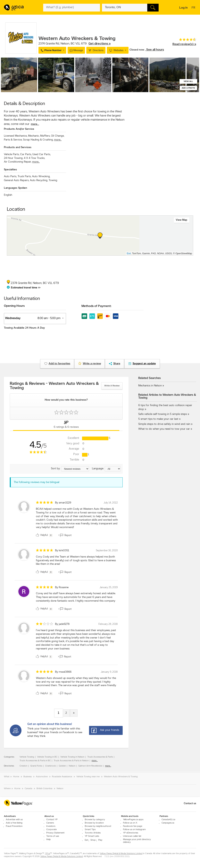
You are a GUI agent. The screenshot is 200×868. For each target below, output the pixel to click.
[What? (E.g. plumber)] (71, 8)
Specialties (10, 170)
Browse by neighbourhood (98, 826)
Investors (51, 826)
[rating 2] (45, 625)
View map (182, 220)
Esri (129, 253)
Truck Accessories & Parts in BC (35, 761)
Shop (93, 840)
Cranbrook (50, 766)
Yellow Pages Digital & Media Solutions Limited (121, 854)
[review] (66, 519)
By (63, 503)
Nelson (72, 766)
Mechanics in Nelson (150, 386)
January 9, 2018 (109, 672)
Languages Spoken (16, 188)
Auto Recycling (39, 180)
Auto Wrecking (41, 177)
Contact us (190, 804)
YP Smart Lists (92, 836)
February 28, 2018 (108, 624)
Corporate (51, 830)
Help (49, 840)
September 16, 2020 (107, 551)
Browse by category (95, 820)
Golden (62, 766)
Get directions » (100, 44)
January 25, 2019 (109, 587)
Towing (53, 180)
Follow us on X (130, 823)
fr (194, 8)
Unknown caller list (132, 836)
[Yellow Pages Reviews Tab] (66, 425)
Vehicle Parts (12, 154)
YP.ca (48, 854)
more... (35, 124)
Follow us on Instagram (134, 830)
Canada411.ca (168, 820)
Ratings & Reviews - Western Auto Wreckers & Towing (54, 386)
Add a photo (188, 88)
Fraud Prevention (14, 826)
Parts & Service (13, 140)
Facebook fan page (133, 826)
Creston (23, 766)
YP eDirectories (131, 833)
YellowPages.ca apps (133, 820)
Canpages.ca (168, 823)
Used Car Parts (42, 154)
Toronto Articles (93, 833)
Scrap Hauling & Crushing (38, 140)
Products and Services (18, 147)
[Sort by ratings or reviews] (75, 469)
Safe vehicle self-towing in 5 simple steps (163, 414)
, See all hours (154, 50)
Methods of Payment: (96, 306)
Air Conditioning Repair (18, 162)
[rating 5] (45, 503)
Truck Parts (24, 177)
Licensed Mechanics (16, 136)
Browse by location (94, 823)
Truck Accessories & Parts (100, 757)
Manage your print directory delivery (137, 841)
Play (100, 840)
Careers (50, 823)
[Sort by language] (113, 469)
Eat (86, 840)
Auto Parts (10, 177)
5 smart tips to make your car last (158, 419)
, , (75, 44)
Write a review (112, 386)
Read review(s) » (184, 44)
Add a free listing (14, 823)
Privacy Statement (55, 833)
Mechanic (34, 136)
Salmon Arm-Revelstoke (90, 766)
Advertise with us (14, 820)
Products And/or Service (19, 129)
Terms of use (53, 836)
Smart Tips (90, 830)
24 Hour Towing (13, 158)
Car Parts (26, 154)
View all (188, 81)
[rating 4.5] (184, 40)
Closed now (137, 50)
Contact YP (52, 820)
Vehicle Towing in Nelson (72, 757)
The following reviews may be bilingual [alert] (37, 482)
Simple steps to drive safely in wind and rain (164, 424)
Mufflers (45, 136)
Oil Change (58, 136)
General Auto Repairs (17, 180)
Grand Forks (36, 766)
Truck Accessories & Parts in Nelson (71, 761)
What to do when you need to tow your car (164, 429)
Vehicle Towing (27, 757)
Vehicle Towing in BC (47, 757)
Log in (183, 8)
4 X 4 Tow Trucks (34, 158)
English (8, 195)
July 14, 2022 (111, 503)
